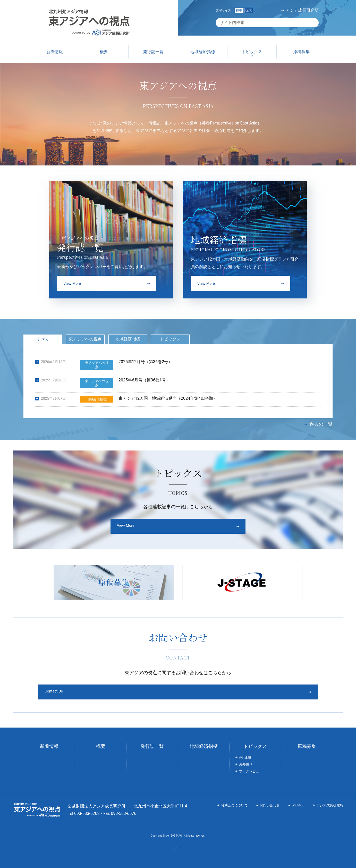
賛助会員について (234, 801)
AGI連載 (245, 754)
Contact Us (159, 688)
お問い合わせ (270, 801)
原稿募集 (307, 743)
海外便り (246, 761)
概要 (101, 743)
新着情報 (49, 743)
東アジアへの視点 (85, 339)
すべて (43, 339)
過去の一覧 (321, 424)
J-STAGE (298, 801)
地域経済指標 (128, 339)
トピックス (170, 339)
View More (158, 526)
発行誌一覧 (152, 743)
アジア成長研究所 (302, 10)
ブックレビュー (251, 768)
